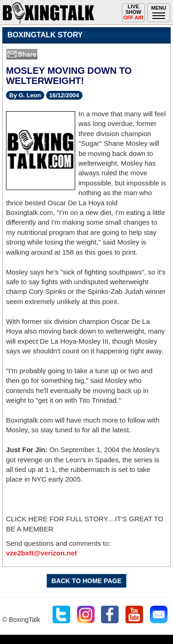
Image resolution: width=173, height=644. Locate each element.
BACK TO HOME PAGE (87, 581)
